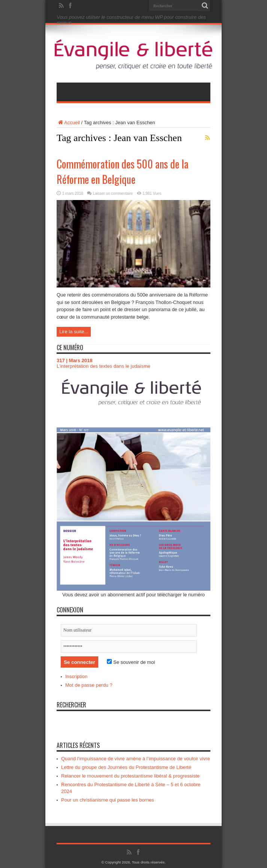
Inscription (76, 676)
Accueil (68, 123)
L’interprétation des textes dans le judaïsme (103, 366)
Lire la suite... (74, 332)
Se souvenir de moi (131, 662)
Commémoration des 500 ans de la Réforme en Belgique (122, 171)
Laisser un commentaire (113, 193)
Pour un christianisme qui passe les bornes (108, 800)
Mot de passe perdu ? (89, 685)
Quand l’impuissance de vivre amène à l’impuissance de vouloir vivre (136, 759)
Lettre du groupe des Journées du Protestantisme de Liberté (126, 767)
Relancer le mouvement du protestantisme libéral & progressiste (130, 776)
